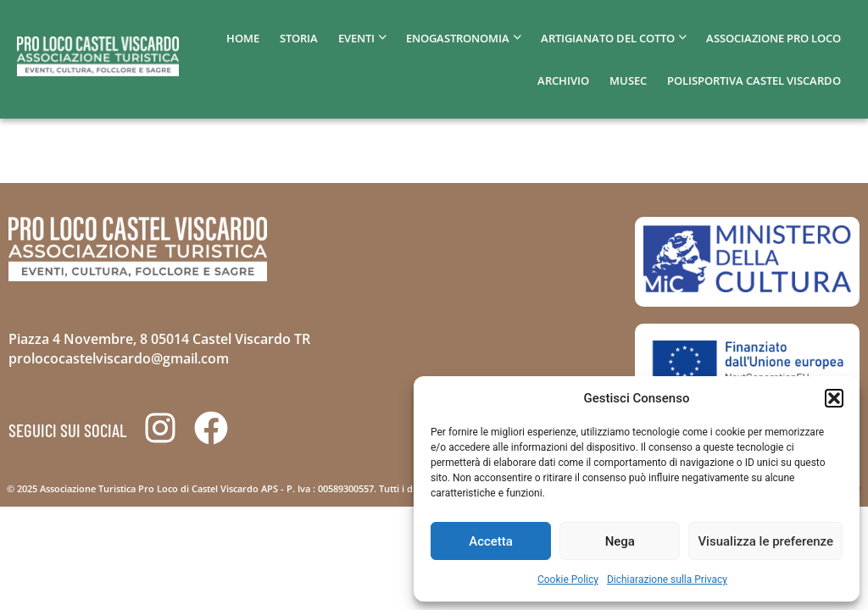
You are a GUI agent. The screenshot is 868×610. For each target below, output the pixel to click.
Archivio (563, 80)
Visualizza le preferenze (765, 541)
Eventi (356, 38)
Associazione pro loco (773, 38)
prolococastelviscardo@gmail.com (119, 358)
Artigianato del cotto (608, 38)
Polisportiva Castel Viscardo (754, 80)
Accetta (491, 541)
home (243, 38)
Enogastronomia (458, 38)
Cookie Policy (568, 579)
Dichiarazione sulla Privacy (667, 579)
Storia (299, 38)
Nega (620, 541)
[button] (834, 398)
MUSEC (628, 80)
